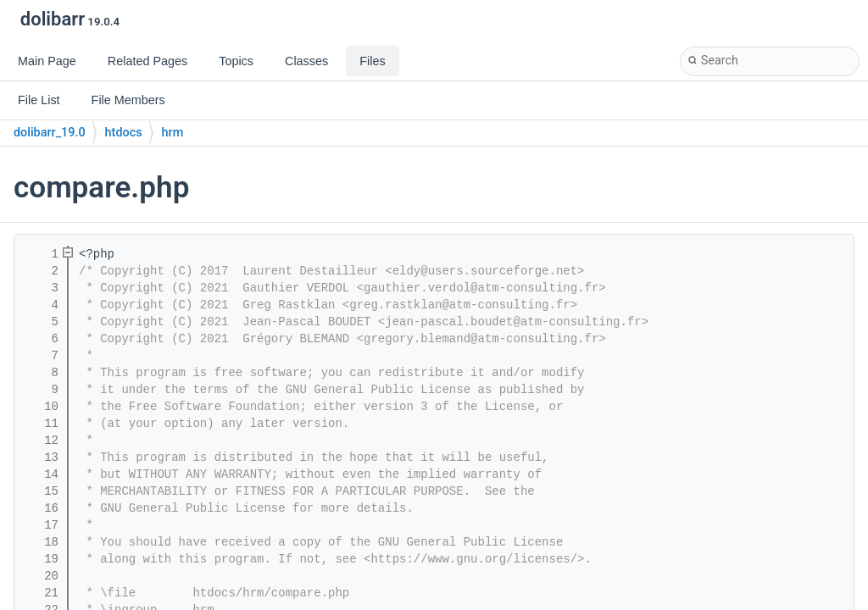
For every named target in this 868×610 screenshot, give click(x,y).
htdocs (124, 133)
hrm (173, 133)
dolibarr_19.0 (50, 133)
